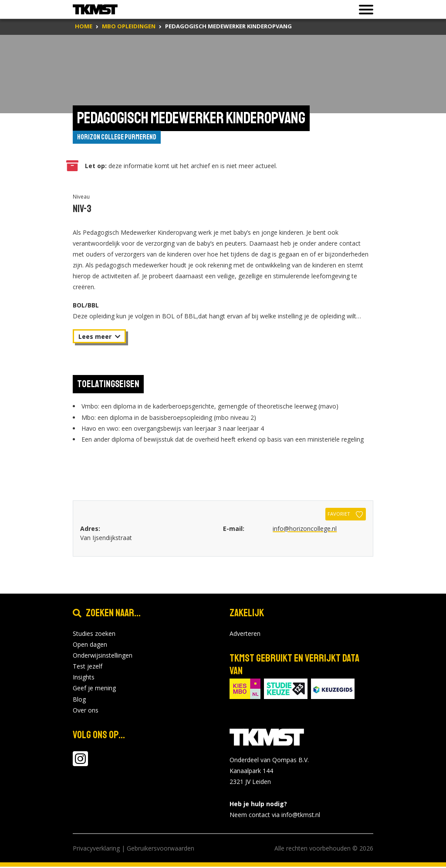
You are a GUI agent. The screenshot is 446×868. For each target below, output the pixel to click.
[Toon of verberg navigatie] (363, 10)
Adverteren (245, 634)
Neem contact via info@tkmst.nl (275, 816)
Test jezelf (88, 667)
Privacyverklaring (96, 849)
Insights (84, 678)
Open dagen (90, 645)
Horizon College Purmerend (121, 138)
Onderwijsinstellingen (103, 657)
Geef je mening (94, 689)
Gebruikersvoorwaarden (160, 849)
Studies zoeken (94, 634)
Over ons (86, 711)
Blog (79, 700)
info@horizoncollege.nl (305, 529)
